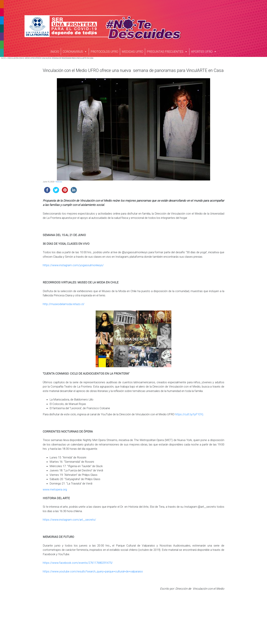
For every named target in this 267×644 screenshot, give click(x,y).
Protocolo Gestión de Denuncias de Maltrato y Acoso (205, 628)
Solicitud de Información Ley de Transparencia (201, 621)
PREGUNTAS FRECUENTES (167, 52)
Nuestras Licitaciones (188, 613)
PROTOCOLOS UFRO (104, 52)
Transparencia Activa (188, 617)
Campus (97, 617)
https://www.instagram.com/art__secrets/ (69, 520)
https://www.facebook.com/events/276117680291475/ (78, 563)
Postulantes (99, 621)
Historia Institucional (104, 609)
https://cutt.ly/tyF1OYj (189, 414)
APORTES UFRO (204, 52)
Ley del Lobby (183, 624)
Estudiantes (99, 624)
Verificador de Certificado (190, 635)
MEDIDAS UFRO (132, 52)
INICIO (55, 52)
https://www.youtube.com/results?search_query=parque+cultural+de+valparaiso (93, 571)
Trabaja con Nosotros (188, 609)
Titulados (97, 628)
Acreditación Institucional (106, 613)
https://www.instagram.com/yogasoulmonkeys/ (73, 265)
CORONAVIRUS (75, 52)
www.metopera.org (55, 489)
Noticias (59, 182)
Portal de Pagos (185, 632)
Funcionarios (100, 632)
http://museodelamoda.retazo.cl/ (64, 304)
